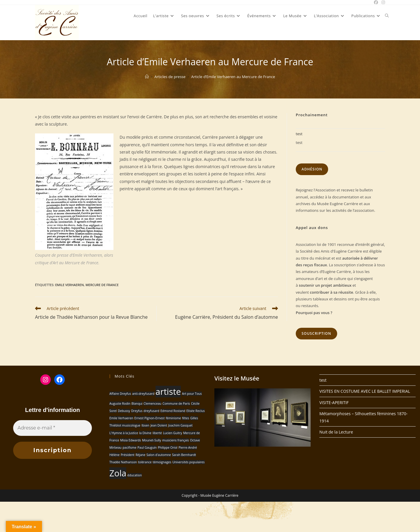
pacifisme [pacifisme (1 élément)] (129, 448)
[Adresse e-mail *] (52, 428)
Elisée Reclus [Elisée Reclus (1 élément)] (196, 411)
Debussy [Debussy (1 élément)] (124, 411)
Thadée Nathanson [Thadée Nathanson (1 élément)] (123, 462)
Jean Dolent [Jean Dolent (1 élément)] (159, 425)
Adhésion (312, 169)
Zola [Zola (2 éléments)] (118, 473)
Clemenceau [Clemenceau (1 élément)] (152, 404)
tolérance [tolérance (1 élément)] (145, 462)
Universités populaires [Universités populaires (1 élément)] (189, 462)
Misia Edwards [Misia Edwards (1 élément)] (131, 440)
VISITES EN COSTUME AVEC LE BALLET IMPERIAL (365, 391)
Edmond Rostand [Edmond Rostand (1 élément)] (173, 411)
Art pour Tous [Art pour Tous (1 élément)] (192, 394)
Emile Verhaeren (69, 285)
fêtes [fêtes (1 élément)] (185, 418)
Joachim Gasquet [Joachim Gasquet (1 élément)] (181, 425)
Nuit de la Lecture (336, 432)
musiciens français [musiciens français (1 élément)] (176, 440)
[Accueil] (147, 77)
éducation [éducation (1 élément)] (135, 475)
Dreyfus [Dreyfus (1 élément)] (137, 411)
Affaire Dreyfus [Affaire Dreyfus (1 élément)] (120, 394)
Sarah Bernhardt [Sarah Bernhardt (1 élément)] (184, 455)
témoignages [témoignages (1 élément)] (162, 462)
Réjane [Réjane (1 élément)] (141, 455)
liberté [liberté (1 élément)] (157, 433)
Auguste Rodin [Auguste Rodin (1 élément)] (120, 404)
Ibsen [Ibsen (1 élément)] (145, 425)
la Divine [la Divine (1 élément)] (145, 433)
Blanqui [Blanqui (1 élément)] (137, 404)
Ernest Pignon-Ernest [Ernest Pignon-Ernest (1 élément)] (150, 418)
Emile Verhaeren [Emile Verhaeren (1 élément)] (121, 418)
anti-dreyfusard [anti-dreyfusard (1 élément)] (143, 394)
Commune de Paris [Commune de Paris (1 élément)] (176, 404)
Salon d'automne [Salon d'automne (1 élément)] (159, 455)
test (299, 134)
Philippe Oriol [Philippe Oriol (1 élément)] (168, 448)
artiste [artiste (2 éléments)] (168, 392)
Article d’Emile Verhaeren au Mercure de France (233, 77)
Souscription (316, 333)
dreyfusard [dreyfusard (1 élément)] (151, 411)
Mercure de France (102, 285)
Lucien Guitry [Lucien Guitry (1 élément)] (173, 433)
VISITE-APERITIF (334, 402)
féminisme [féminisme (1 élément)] (173, 418)
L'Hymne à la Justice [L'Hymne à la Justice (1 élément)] (124, 433)
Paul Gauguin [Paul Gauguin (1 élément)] (147, 448)
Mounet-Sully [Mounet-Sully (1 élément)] (152, 440)
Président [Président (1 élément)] (128, 455)
